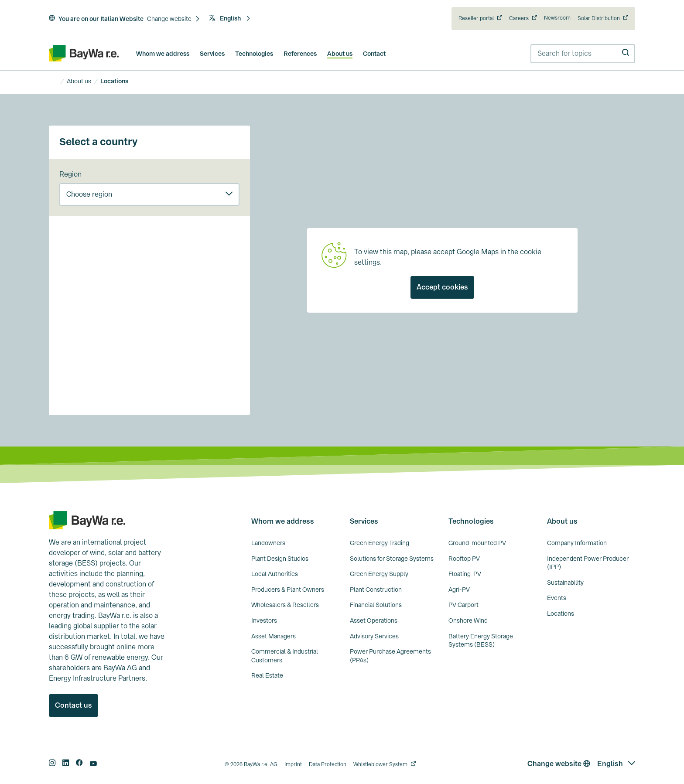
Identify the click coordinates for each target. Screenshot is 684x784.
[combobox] (583, 54)
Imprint (293, 764)
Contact (374, 54)
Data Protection (328, 764)
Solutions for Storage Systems (392, 559)
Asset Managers (274, 636)
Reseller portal (476, 18)
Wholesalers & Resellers (285, 605)
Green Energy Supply (379, 574)
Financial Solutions (376, 605)
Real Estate (267, 675)
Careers (519, 18)
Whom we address (163, 54)
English (230, 18)
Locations (561, 614)
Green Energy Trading (380, 543)
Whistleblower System (380, 764)
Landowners (268, 543)
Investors (264, 620)
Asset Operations (374, 620)
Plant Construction (376, 590)
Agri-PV (459, 590)
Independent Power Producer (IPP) (588, 563)
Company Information (577, 543)
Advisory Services (374, 636)
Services (212, 54)
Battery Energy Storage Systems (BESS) (481, 641)
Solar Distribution (599, 18)
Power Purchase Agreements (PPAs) (390, 656)
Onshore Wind (468, 620)
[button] (174, 19)
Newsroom (557, 18)
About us (340, 54)
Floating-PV (465, 574)
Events (557, 598)
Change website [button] (559, 764)
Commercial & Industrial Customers (285, 656)
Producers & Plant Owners (288, 590)
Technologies (254, 54)
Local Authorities (275, 574)
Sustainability (565, 583)
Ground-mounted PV (477, 543)
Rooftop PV (464, 559)
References (300, 54)
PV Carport (463, 605)
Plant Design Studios (280, 559)
